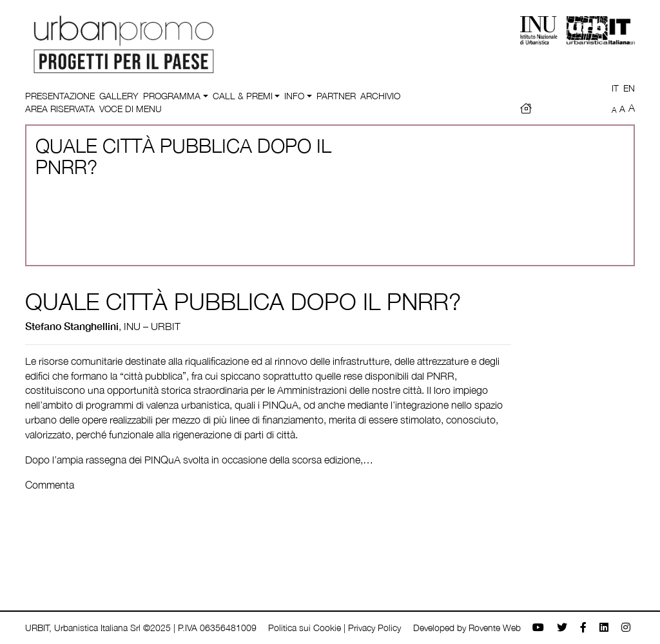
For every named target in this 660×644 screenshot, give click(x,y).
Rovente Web (495, 628)
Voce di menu (131, 109)
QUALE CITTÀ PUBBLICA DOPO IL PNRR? (243, 301)
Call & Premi (243, 96)
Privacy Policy (374, 628)
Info (294, 96)
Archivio (380, 96)
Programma (172, 96)
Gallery (119, 96)
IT (615, 88)
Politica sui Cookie (305, 628)
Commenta (50, 485)
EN (629, 88)
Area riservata (60, 109)
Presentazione (60, 96)
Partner (336, 96)
